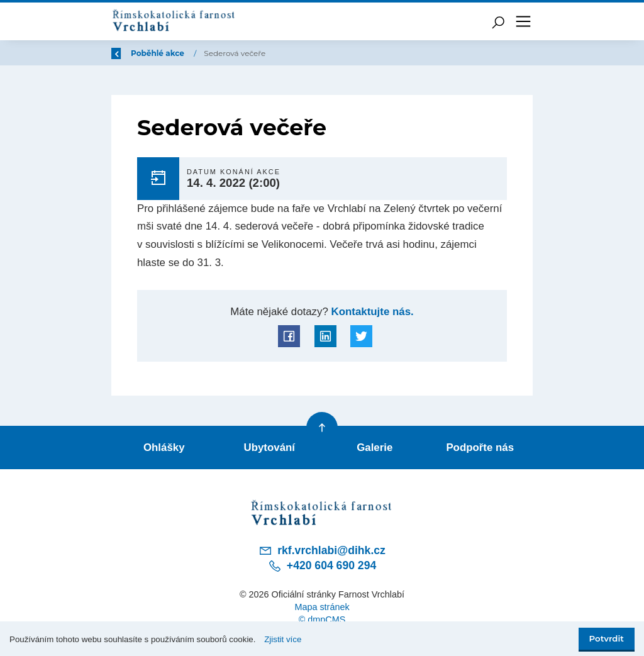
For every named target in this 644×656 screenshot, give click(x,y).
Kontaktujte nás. (371, 312)
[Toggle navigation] (523, 21)
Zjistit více (283, 639)
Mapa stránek (322, 607)
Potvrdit (607, 638)
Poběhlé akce (234, 53)
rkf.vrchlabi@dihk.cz (322, 550)
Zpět (129, 53)
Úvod (177, 53)
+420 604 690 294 (322, 566)
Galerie (375, 448)
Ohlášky (164, 448)
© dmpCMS (322, 620)
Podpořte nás (480, 448)
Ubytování (270, 448)
